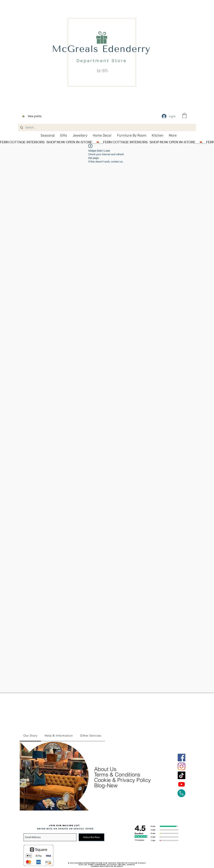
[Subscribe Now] (91, 837)
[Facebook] (182, 758)
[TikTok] (182, 775)
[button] (184, 116)
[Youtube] (182, 784)
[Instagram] (182, 766)
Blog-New (106, 785)
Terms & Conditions (117, 775)
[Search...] (107, 127)
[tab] (30, 736)
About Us (106, 769)
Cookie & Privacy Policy (123, 780)
